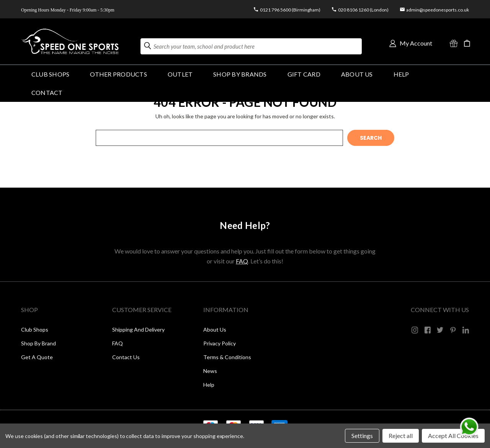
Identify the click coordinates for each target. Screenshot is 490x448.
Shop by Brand (38, 343)
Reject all (401, 436)
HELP (401, 74)
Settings (362, 436)
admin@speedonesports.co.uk (438, 10)
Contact (47, 92)
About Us (357, 74)
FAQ (242, 261)
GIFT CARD (304, 74)
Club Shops (50, 74)
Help (209, 385)
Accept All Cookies (453, 436)
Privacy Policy (220, 343)
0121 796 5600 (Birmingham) (290, 10)
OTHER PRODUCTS (118, 74)
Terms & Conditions (227, 357)
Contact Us (126, 357)
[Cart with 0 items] (467, 43)
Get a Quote (37, 357)
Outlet (180, 74)
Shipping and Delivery (138, 329)
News (210, 371)
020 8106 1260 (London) (363, 10)
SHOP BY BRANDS (240, 74)
